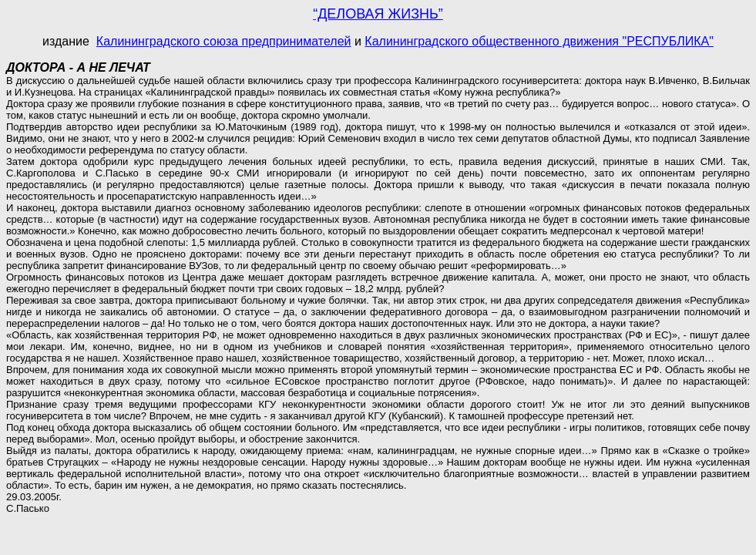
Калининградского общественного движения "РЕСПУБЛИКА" (539, 41)
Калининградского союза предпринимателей (224, 41)
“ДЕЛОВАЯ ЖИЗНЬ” (378, 14)
